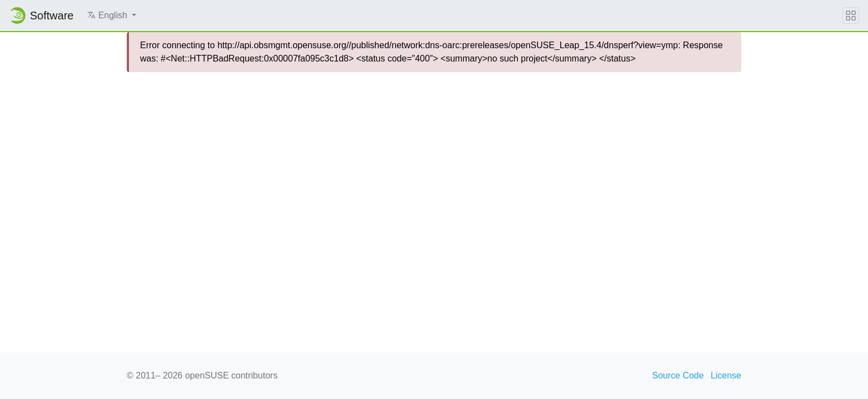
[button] (112, 16)
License (726, 375)
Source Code (678, 375)
